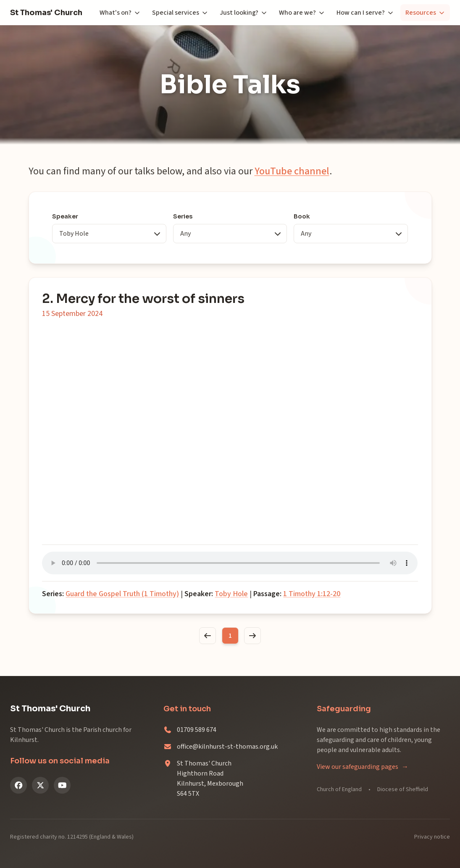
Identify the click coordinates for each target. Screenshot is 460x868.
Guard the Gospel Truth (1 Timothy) (123, 594)
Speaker (66, 216)
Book (302, 216)
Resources (425, 13)
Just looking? (243, 13)
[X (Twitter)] (40, 785)
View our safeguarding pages (363, 767)
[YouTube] (62, 785)
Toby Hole (232, 594)
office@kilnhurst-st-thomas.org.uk (227, 747)
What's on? (120, 13)
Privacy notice (432, 837)
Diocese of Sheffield (403, 789)
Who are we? (302, 13)
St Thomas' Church (46, 13)
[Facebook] (18, 785)
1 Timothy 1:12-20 (312, 594)
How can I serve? (365, 13)
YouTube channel (292, 171)
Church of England (339, 789)
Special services (180, 13)
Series (183, 216)
